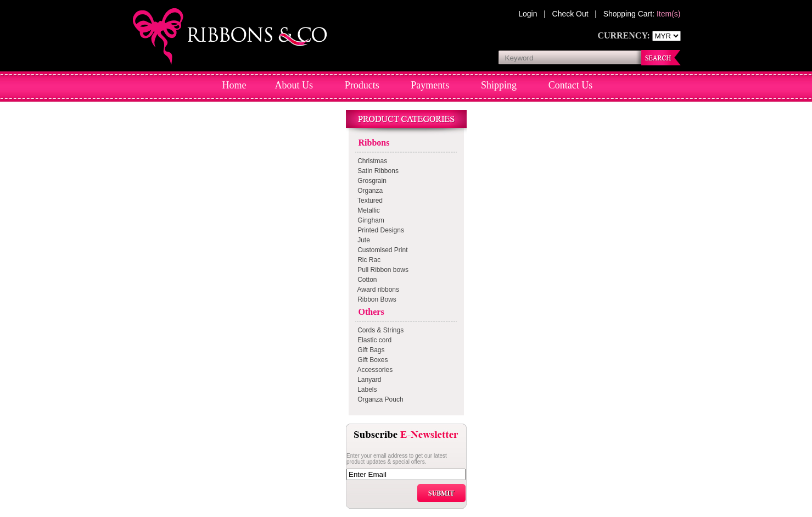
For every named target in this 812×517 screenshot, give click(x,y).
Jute (362, 240)
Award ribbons (377, 290)
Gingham (369, 220)
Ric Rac (368, 260)
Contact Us (571, 85)
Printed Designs (379, 230)
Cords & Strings (379, 330)
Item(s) (669, 14)
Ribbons (372, 143)
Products (362, 85)
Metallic (367, 210)
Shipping (499, 85)
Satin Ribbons (376, 171)
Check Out (572, 14)
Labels (366, 390)
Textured (368, 201)
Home (234, 85)
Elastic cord (373, 340)
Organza (369, 191)
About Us (294, 85)
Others (369, 312)
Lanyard (368, 380)
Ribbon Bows (375, 299)
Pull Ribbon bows (381, 270)
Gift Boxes (371, 360)
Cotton (366, 280)
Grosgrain (370, 181)
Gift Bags (369, 350)
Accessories (374, 370)
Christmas (371, 161)
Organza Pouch (379, 399)
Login (529, 14)
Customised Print (381, 250)
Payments (430, 85)
